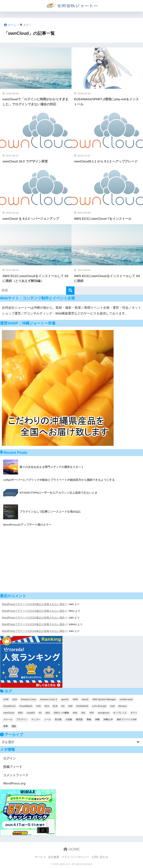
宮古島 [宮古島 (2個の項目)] (58, 720)
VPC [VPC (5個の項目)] (92, 713)
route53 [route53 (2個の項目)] (31, 713)
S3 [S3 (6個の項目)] (40, 713)
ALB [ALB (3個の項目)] (15, 699)
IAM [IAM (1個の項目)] (70, 706)
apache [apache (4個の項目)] (65, 699)
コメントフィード (16, 775)
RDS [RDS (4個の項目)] (20, 713)
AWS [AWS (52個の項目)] (75, 699)
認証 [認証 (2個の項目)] (14, 726)
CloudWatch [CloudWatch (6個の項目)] (26, 706)
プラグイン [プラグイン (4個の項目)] (22, 720)
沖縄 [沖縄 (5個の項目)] (97, 720)
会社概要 (54, 857)
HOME (72, 849)
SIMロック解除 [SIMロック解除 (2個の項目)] (61, 713)
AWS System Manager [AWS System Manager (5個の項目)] (104, 699)
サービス (40, 857)
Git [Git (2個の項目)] (63, 706)
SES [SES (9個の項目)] (47, 713)
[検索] (70, 291)
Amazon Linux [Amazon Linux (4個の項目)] (28, 699)
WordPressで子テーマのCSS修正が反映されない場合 (33, 604)
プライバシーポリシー (75, 857)
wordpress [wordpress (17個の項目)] (104, 713)
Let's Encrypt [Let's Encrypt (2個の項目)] (99, 706)
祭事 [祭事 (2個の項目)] (6, 726)
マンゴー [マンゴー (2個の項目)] (36, 720)
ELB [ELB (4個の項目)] (55, 706)
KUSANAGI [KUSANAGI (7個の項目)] (82, 706)
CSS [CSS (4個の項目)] (38, 706)
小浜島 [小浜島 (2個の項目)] (69, 720)
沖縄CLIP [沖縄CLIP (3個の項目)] (108, 720)
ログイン (9, 758)
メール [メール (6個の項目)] (47, 720)
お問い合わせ (100, 857)
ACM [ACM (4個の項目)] (6, 699)
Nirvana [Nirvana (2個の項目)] (123, 706)
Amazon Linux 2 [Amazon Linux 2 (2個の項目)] (49, 699)
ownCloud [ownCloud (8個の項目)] (9, 713)
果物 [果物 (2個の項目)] (89, 720)
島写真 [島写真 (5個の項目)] (79, 720)
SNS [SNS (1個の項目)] (75, 713)
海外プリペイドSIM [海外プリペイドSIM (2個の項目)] (127, 720)
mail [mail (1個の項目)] (112, 706)
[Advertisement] (71, 560)
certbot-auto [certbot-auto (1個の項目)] (126, 699)
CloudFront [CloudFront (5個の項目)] (9, 706)
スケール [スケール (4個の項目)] (8, 720)
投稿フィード (13, 767)
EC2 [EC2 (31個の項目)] (47, 706)
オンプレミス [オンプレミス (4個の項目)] (120, 713)
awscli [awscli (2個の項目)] (85, 699)
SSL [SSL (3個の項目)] (83, 713)
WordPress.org (14, 783)
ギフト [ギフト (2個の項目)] (134, 713)
